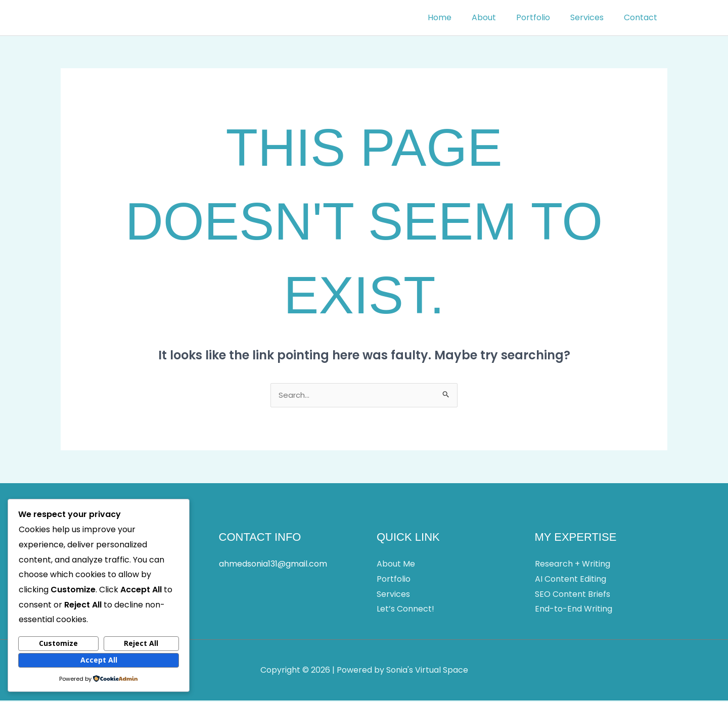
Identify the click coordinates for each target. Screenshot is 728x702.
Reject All (141, 643)
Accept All (99, 660)
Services (593, 17)
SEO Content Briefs (573, 596)
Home (458, 17)
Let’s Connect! (405, 610)
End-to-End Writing (574, 610)
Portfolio (543, 17)
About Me (396, 565)
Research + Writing (573, 565)
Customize (58, 643)
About (498, 17)
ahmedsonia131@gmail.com (273, 565)
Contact (643, 17)
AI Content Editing (571, 580)
